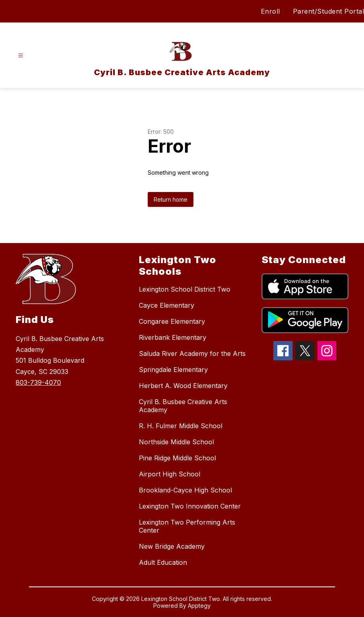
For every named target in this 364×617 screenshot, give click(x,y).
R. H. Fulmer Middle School (181, 426)
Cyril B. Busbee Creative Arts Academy (183, 406)
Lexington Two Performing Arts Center (187, 526)
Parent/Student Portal (329, 11)
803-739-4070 (38, 382)
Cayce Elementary (167, 305)
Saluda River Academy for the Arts (192, 353)
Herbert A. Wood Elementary (183, 386)
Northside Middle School (176, 442)
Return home (171, 199)
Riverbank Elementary (173, 337)
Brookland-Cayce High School (185, 490)
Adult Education (163, 562)
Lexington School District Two (185, 289)
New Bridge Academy (172, 546)
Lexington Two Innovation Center (190, 506)
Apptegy (199, 606)
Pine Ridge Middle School (177, 458)
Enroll (270, 11)
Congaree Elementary (172, 321)
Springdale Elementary (173, 370)
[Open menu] (21, 56)
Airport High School (170, 474)
